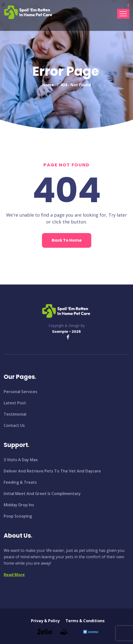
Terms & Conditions (85, 621)
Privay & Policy (45, 621)
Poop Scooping (18, 516)
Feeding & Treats (20, 482)
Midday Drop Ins (19, 505)
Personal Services (20, 392)
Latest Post (15, 403)
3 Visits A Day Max (21, 460)
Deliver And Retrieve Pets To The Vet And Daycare (52, 471)
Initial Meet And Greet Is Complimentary (42, 494)
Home (48, 85)
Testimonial (15, 414)
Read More (14, 575)
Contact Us (14, 425)
